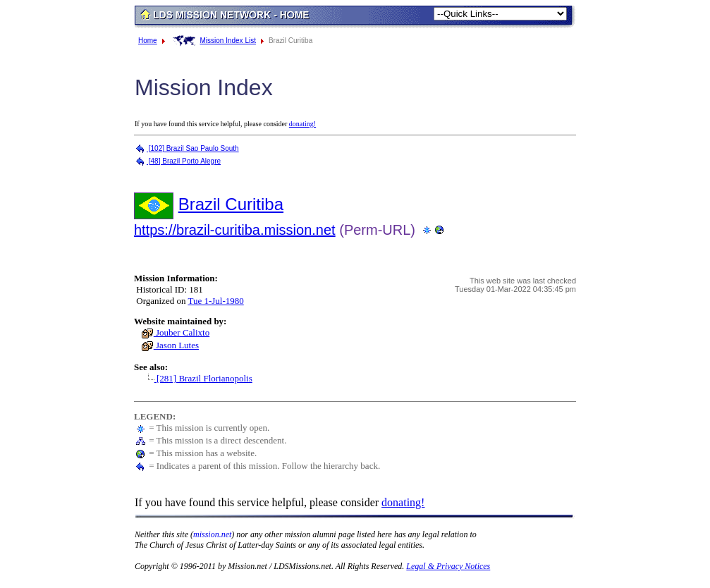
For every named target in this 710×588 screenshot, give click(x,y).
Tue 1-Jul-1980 (215, 301)
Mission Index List (227, 41)
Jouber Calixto (175, 332)
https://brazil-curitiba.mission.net (235, 230)
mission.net (212, 534)
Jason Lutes (170, 345)
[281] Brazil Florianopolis (197, 378)
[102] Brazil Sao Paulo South (186, 148)
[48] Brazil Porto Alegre (177, 161)
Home (148, 41)
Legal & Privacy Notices (448, 566)
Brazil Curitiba (231, 204)
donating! (302, 124)
